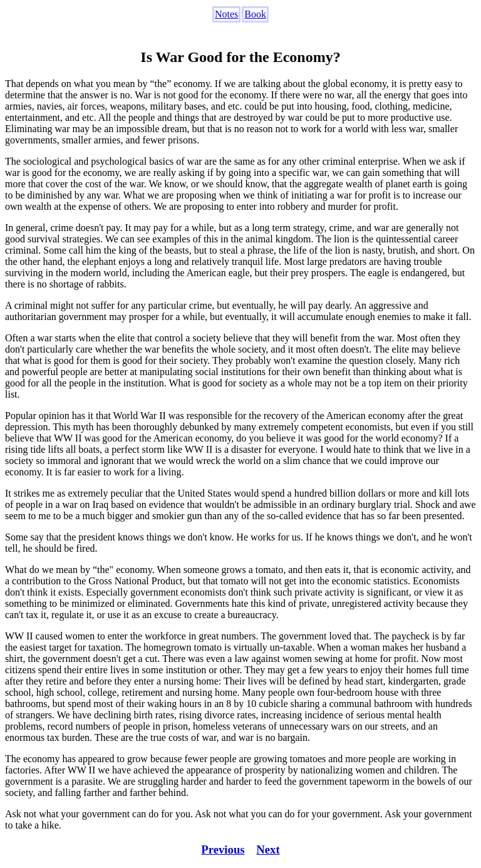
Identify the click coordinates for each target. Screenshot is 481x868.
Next (268, 850)
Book (255, 14)
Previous (223, 850)
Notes (226, 14)
